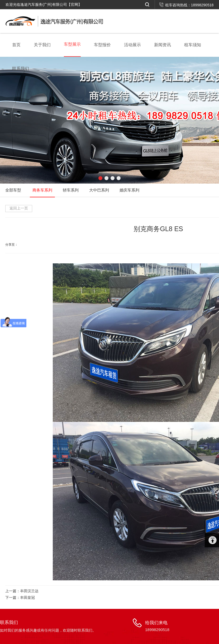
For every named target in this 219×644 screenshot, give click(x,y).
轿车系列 (71, 190)
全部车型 (13, 190)
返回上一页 (19, 208)
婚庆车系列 (129, 190)
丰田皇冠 (27, 598)
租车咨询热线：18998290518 (186, 5)
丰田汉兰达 (29, 591)
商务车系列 (42, 190)
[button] (100, 178)
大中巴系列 (99, 190)
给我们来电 (157, 627)
